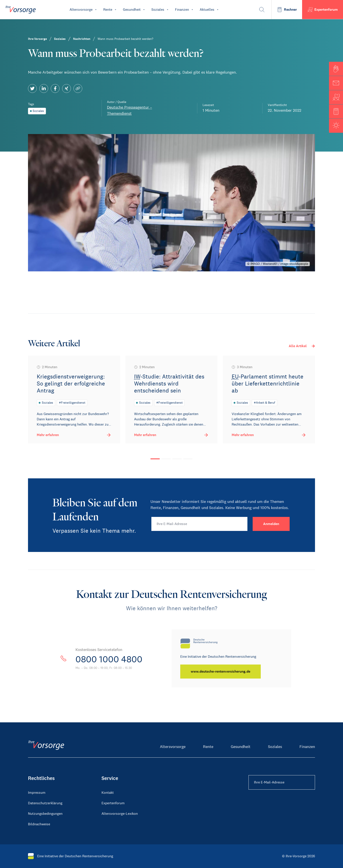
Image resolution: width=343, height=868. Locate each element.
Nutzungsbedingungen (45, 814)
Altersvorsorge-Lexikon (120, 814)
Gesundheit (241, 747)
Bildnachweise (39, 824)
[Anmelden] (271, 524)
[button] (336, 69)
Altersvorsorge (173, 747)
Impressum (37, 793)
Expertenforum (113, 803)
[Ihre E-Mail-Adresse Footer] (282, 782)
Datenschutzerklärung (45, 803)
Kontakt (108, 793)
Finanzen (307, 747)
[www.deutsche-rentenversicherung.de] (220, 672)
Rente (208, 747)
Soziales (275, 747)
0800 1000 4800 (109, 659)
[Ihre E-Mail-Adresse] (199, 524)
